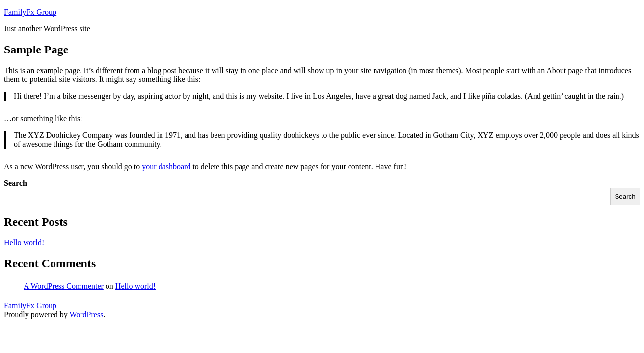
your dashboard (166, 166)
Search (15, 183)
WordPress (86, 315)
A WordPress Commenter (64, 286)
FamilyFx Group (30, 12)
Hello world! (24, 242)
